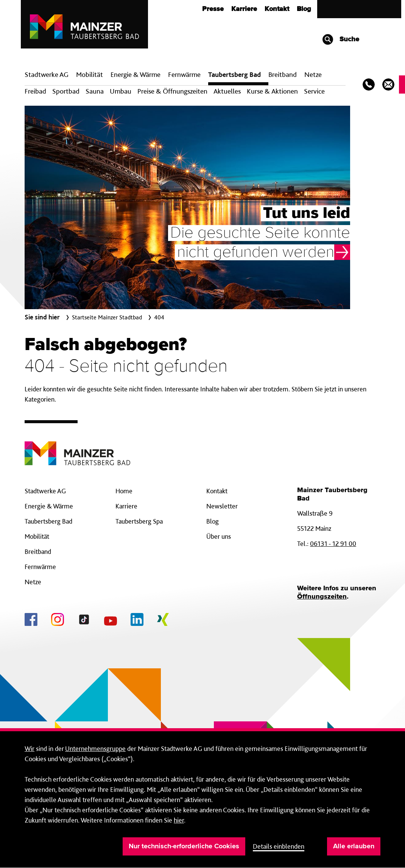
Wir (30, 748)
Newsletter (222, 506)
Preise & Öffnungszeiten (172, 91)
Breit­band (283, 74)
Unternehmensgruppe (95, 748)
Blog (304, 9)
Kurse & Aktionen (272, 91)
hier (179, 820)
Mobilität (90, 74)
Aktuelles (227, 91)
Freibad (35, 91)
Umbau (121, 91)
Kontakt (277, 9)
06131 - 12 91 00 (333, 543)
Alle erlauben (354, 846)
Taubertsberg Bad (234, 74)
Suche (340, 39)
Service (314, 91)
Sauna (95, 91)
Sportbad (66, 91)
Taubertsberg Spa (139, 521)
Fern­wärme (184, 74)
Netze (313, 74)
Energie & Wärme (136, 74)
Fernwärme (40, 567)
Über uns (219, 536)
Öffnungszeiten (322, 597)
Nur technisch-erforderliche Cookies (184, 846)
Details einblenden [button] (279, 846)
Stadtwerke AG (47, 74)
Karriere (244, 9)
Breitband (38, 551)
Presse (213, 9)
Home (124, 491)
